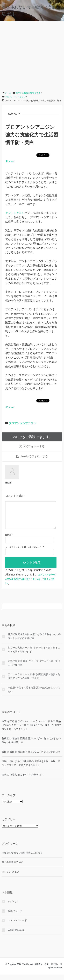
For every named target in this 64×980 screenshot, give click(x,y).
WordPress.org (16, 935)
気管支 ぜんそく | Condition (24, 780)
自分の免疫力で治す (12, 868)
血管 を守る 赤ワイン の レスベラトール (23, 727)
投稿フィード (15, 916)
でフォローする (32, 446)
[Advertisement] (32, 55)
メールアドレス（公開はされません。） (24, 553)
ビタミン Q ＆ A (10, 877)
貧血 (4, 757)
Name (8, 540)
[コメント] (31, 518)
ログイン (13, 907)
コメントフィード (17, 926)
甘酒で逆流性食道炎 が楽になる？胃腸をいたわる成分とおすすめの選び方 (34, 642)
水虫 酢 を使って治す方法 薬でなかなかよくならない (34, 695)
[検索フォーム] (29, 612)
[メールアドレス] (29, 558)
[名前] (29, 546)
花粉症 (5, 744)
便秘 (4, 767)
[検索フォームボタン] (59, 612)
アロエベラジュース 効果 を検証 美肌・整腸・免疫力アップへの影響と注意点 (34, 682)
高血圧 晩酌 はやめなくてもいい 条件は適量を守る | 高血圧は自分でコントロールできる (32, 731)
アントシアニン (15, 213)
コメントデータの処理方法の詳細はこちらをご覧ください (31, 584)
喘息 (4, 780)
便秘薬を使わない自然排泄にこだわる (22, 858)
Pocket (10, 161)
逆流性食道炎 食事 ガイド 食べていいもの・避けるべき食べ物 (34, 668)
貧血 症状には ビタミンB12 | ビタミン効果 (33, 757)
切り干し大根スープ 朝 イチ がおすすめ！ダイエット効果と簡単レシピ (34, 655)
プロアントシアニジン (22, 423)
